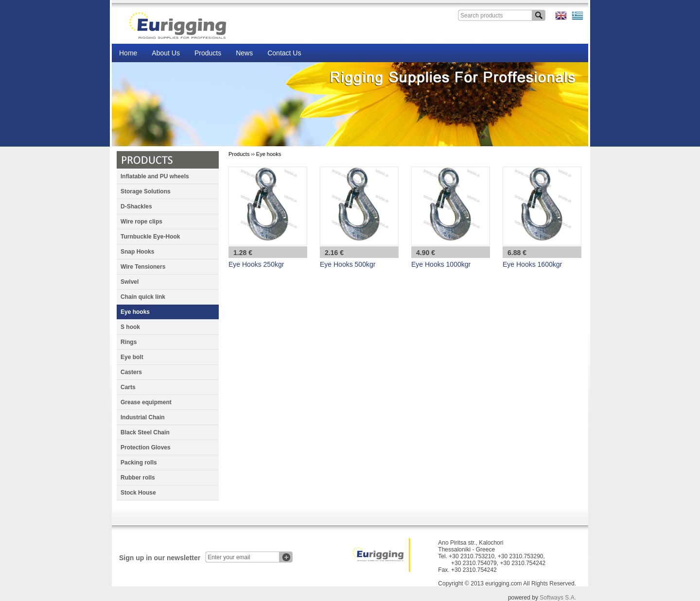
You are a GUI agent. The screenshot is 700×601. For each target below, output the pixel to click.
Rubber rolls (138, 478)
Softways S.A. (558, 598)
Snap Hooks (137, 252)
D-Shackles (136, 206)
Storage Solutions (146, 191)
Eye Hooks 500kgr (348, 264)
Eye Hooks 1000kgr (441, 264)
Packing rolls (139, 463)
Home (128, 53)
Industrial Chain (143, 417)
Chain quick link (143, 297)
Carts (128, 387)
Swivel (130, 282)
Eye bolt (132, 357)
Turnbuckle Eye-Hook (150, 237)
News (244, 53)
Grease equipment (146, 402)
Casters (131, 372)
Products (208, 53)
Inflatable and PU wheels (155, 176)
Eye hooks (135, 312)
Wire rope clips (141, 222)
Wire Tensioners (143, 267)
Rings (129, 342)
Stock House (138, 493)
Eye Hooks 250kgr (256, 264)
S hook (130, 327)
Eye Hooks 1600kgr (532, 264)
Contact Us (284, 53)
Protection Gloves (146, 447)
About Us (166, 53)
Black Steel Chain (145, 432)
